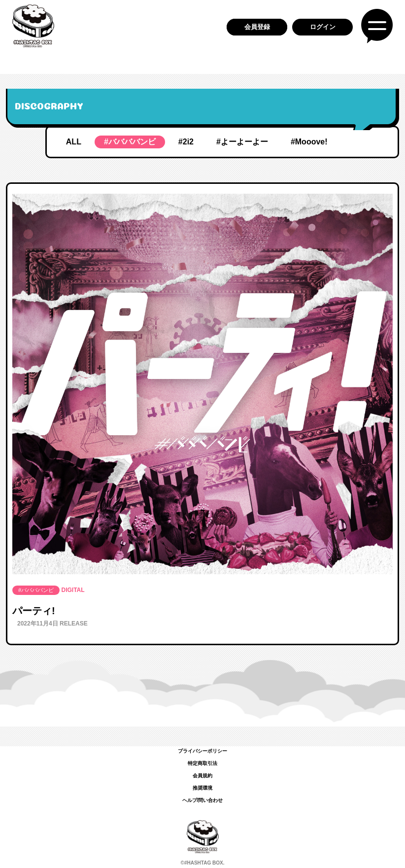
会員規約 (202, 776)
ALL (74, 142)
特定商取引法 (202, 763)
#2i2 (186, 142)
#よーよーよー (242, 142)
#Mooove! (309, 142)
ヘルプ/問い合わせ (203, 800)
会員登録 (257, 27)
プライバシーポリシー (202, 751)
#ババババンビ (130, 142)
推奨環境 (202, 788)
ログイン (323, 27)
